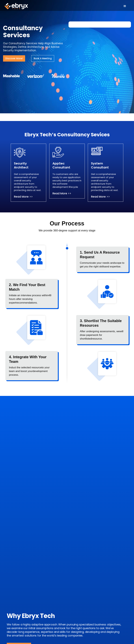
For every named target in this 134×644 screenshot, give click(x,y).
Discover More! (14, 58)
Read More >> (23, 197)
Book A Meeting (43, 58)
